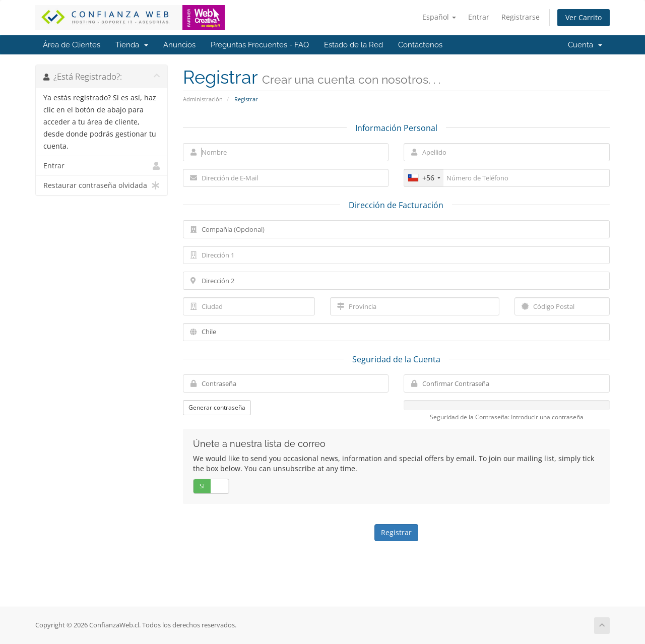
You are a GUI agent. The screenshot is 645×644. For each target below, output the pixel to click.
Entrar (479, 17)
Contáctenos (420, 45)
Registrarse (521, 17)
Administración (203, 99)
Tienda (132, 45)
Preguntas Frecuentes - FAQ (260, 45)
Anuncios (179, 45)
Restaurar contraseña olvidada (102, 185)
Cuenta (585, 45)
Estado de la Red (353, 45)
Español (439, 17)
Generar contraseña (217, 407)
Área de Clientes (72, 45)
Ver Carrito (584, 17)
